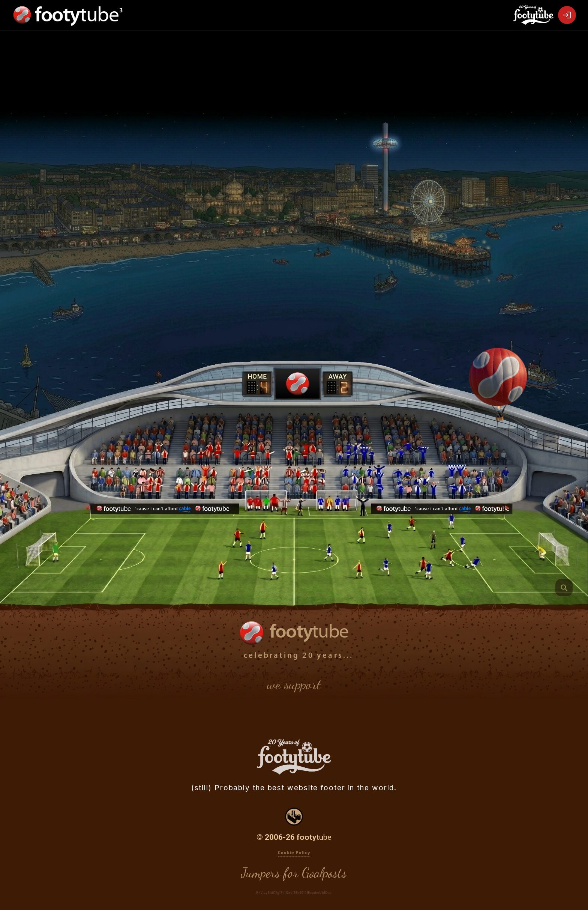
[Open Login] (567, 15)
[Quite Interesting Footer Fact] (564, 588)
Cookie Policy (294, 852)
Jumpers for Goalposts (294, 873)
